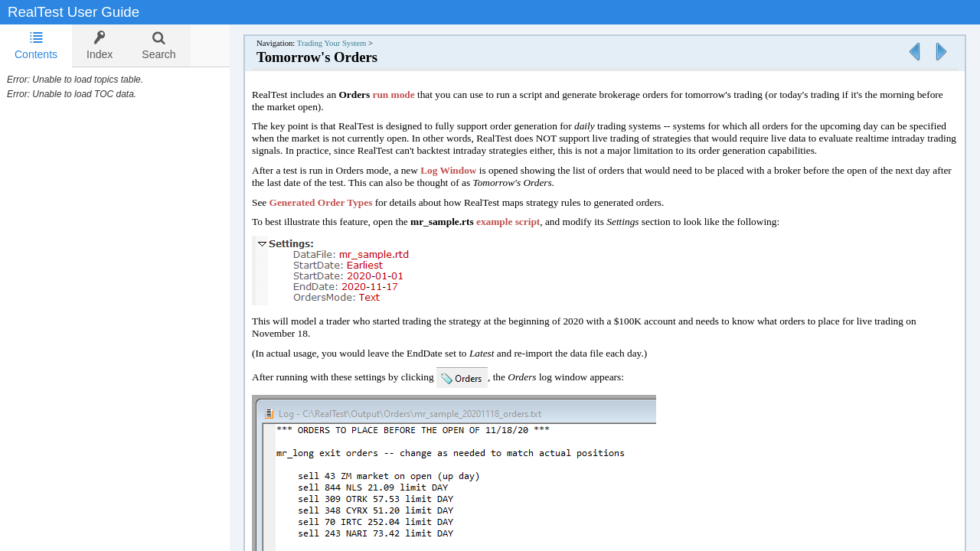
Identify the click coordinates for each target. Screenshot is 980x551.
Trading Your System (347, 43)
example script (523, 222)
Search (158, 46)
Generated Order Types (336, 202)
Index (100, 46)
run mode (409, 95)
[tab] (36, 46)
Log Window (464, 170)
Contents (36, 46)
